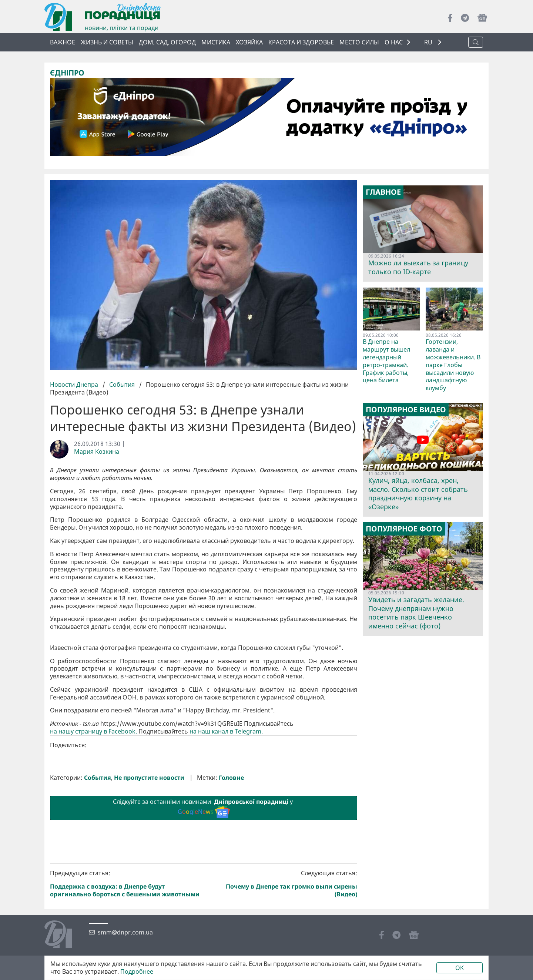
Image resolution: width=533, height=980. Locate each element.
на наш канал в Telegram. (227, 856)
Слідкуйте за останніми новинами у (204, 932)
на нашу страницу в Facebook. (93, 856)
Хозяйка (249, 42)
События (122, 384)
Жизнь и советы (107, 42)
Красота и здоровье (301, 42)
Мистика (216, 42)
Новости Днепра (75, 384)
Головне (231, 902)
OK (460, 968)
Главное (383, 192)
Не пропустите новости (149, 902)
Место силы (359, 42)
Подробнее (137, 972)
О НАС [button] (394, 42)
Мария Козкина (97, 451)
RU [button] (429, 42)
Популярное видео (406, 410)
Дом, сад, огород (167, 42)
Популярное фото (404, 529)
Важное (63, 42)
